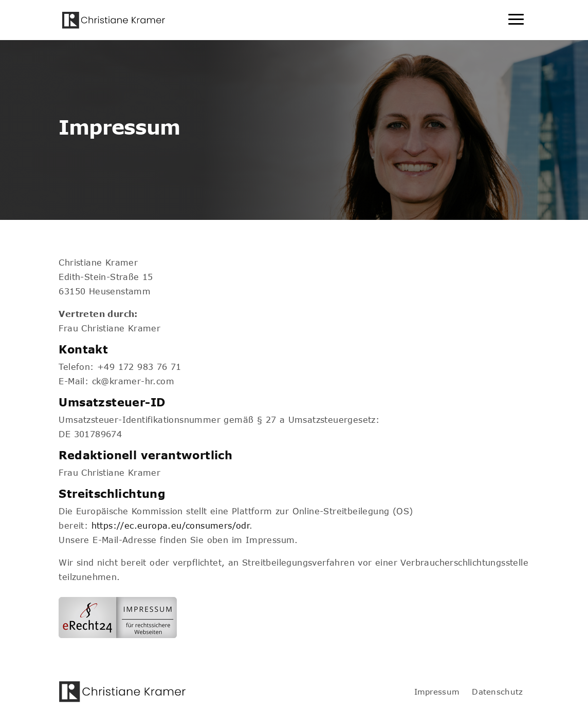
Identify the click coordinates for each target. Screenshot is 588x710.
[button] (23, 687)
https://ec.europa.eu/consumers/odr (171, 525)
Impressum (437, 692)
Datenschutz (497, 692)
